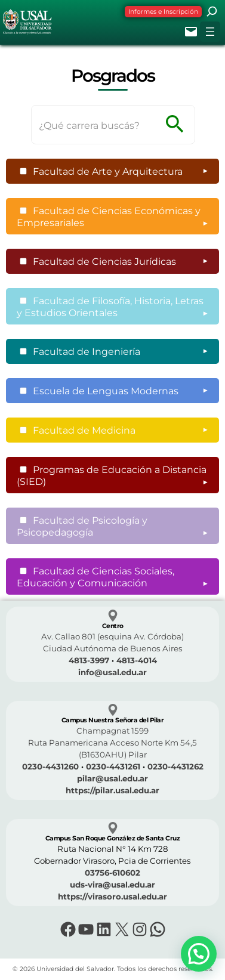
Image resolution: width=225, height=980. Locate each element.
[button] (199, 954)
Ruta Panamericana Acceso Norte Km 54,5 (112, 743)
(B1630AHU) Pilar (113, 755)
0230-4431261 (113, 766)
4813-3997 (89, 660)
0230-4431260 (50, 766)
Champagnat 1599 (112, 731)
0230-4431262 (175, 766)
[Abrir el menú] (210, 32)
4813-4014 (137, 660)
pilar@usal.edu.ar (112, 778)
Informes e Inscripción (163, 12)
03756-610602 (112, 873)
